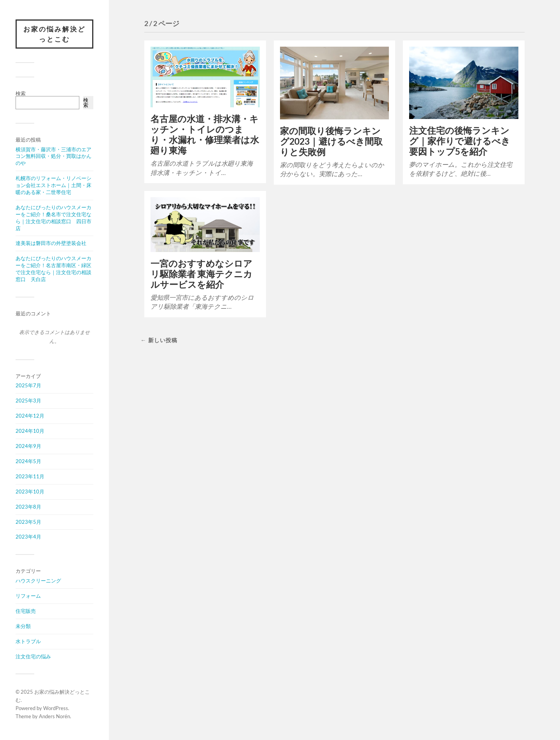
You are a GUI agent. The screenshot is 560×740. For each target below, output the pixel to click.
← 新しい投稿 (159, 340)
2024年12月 (30, 416)
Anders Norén (54, 716)
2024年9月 (28, 446)
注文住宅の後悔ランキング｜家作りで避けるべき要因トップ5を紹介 (460, 141)
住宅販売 (26, 611)
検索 (21, 93)
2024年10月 (30, 431)
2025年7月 (28, 385)
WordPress (56, 708)
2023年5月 (28, 522)
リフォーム (28, 596)
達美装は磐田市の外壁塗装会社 (51, 243)
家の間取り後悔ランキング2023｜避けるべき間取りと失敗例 (331, 141)
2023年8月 (28, 507)
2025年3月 (28, 401)
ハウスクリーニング (38, 581)
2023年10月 (30, 492)
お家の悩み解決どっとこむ (54, 34)
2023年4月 (28, 537)
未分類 (23, 626)
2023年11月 (30, 476)
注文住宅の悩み (33, 656)
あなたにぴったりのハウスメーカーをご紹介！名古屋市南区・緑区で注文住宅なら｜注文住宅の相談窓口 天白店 (53, 269)
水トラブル (28, 641)
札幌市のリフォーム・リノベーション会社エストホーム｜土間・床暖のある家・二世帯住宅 (53, 185)
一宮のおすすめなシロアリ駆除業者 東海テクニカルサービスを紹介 (201, 274)
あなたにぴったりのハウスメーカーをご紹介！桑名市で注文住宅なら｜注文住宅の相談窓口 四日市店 (53, 218)
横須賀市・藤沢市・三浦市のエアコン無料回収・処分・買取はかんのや (53, 156)
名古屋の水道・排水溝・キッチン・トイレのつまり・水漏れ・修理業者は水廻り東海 (205, 135)
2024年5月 (28, 461)
